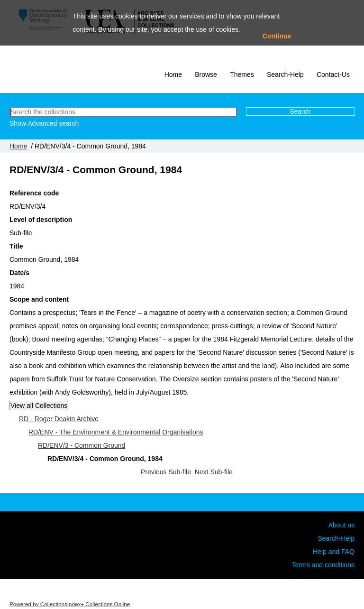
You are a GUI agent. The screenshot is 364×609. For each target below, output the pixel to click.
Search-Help (285, 74)
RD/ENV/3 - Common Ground (82, 445)
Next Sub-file (214, 472)
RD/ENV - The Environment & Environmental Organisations (116, 432)
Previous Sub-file (166, 472)
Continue (277, 36)
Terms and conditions (323, 565)
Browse (206, 74)
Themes (242, 74)
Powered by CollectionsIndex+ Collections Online (70, 604)
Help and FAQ (334, 552)
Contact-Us (333, 74)
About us (341, 525)
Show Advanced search (44, 123)
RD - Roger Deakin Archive (59, 419)
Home (173, 74)
